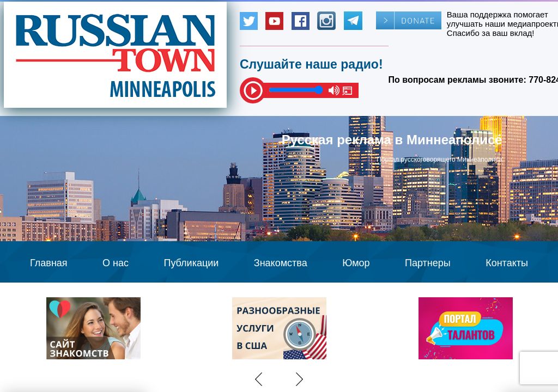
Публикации (191, 263)
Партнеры (428, 263)
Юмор (356, 263)
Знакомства (281, 263)
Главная (49, 263)
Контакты (507, 263)
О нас (116, 263)
